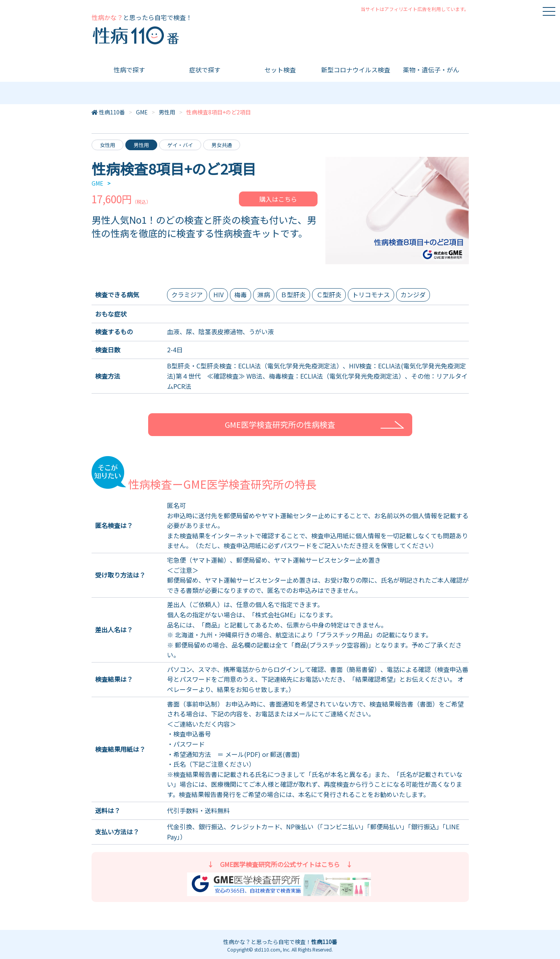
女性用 (107, 145)
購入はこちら (278, 199)
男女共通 (222, 145)
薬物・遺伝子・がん (431, 70)
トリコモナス (371, 295)
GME (142, 112)
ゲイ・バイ (180, 145)
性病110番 (112, 112)
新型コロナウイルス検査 (356, 70)
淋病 (264, 295)
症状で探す (205, 70)
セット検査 (280, 70)
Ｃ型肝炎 (329, 295)
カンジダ (413, 295)
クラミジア (187, 295)
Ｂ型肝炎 (293, 295)
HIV (218, 295)
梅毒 (241, 295)
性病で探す (129, 70)
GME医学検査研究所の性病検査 (280, 424)
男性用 (167, 112)
